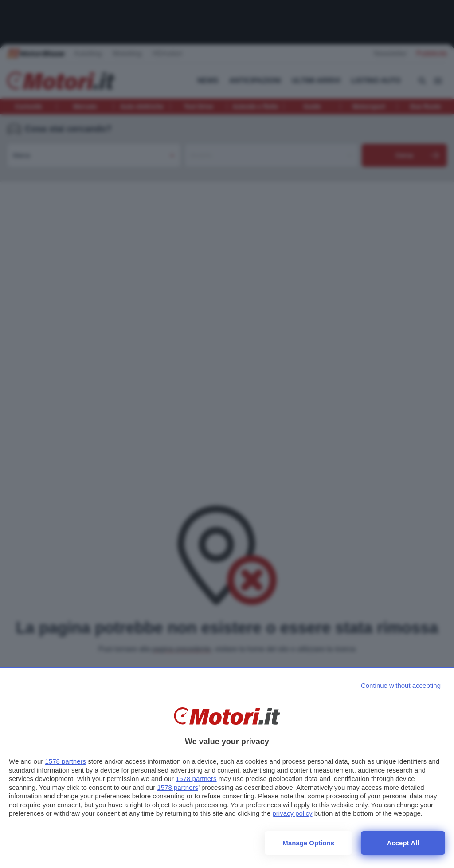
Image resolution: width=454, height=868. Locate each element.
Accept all (403, 843)
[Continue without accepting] (401, 685)
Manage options (308, 843)
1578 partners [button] (65, 761)
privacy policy (292, 813)
